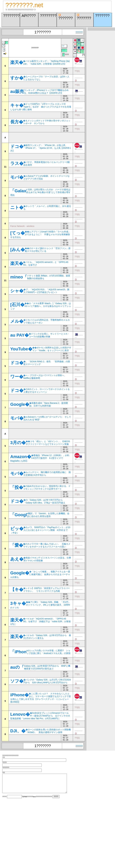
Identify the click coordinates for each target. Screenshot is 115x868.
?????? (79, 32)
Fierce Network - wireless (22, 241)
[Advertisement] (46, 144)
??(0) (77, 72)
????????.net (24, 5)
